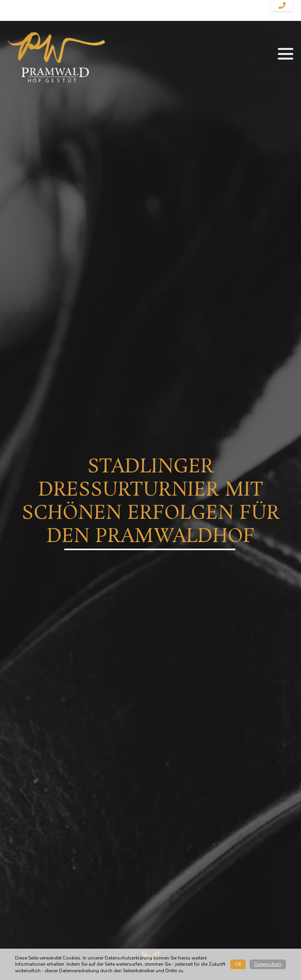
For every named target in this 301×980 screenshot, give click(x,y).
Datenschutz (268, 964)
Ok (238, 964)
